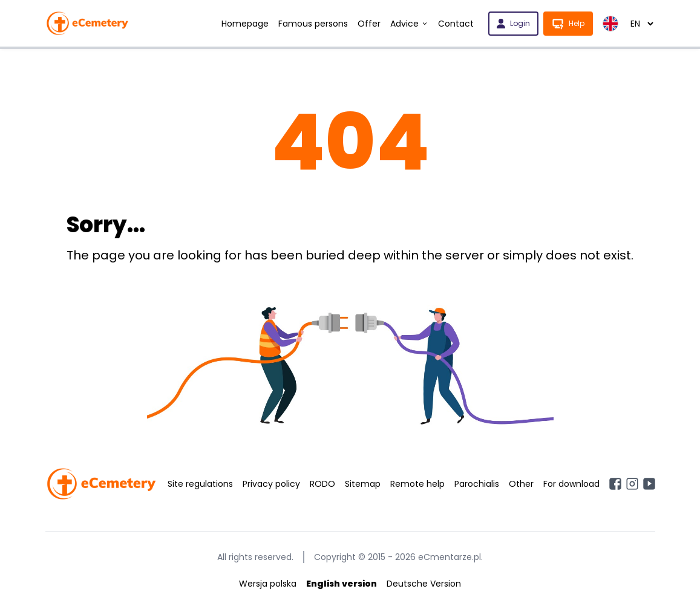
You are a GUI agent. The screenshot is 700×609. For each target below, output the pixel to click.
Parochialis (477, 484)
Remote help (417, 484)
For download (571, 484)
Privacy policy (271, 484)
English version (342, 584)
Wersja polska (268, 584)
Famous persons (313, 24)
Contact (456, 24)
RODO (322, 484)
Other (521, 484)
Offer (369, 24)
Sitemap (363, 484)
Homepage (245, 24)
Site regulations (200, 484)
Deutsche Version (424, 584)
